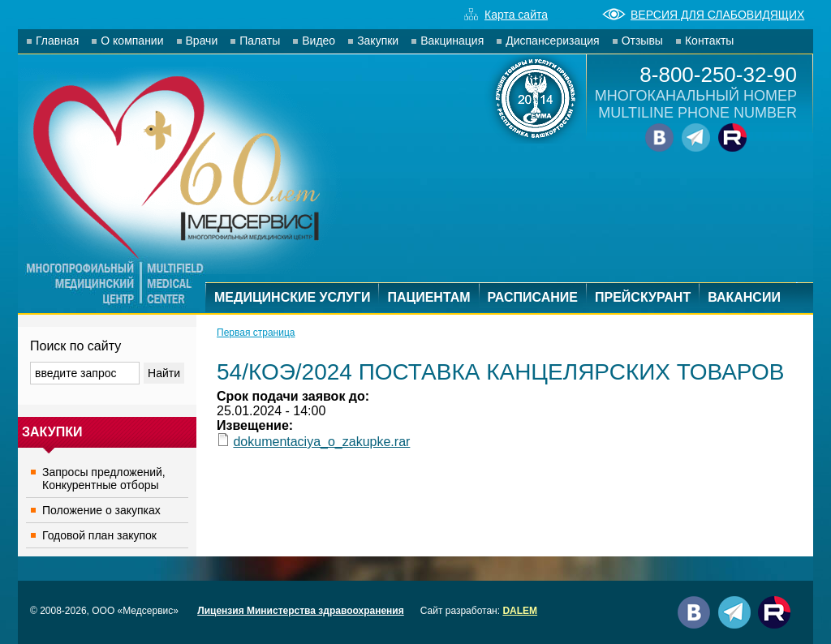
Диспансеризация (552, 41)
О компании (132, 41)
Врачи (202, 41)
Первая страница (256, 333)
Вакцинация (452, 41)
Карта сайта (506, 15)
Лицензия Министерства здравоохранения (301, 611)
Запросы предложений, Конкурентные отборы (104, 479)
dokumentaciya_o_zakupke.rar (321, 442)
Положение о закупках (101, 510)
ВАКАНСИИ (744, 297)
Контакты (709, 41)
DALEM (520, 611)
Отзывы (642, 41)
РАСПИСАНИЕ (533, 297)
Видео (319, 41)
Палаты (260, 41)
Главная (57, 41)
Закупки (378, 41)
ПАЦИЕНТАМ (428, 297)
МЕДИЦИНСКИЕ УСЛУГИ (292, 297)
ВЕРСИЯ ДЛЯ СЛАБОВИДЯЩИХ (703, 15)
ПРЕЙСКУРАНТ (643, 297)
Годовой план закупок (99, 535)
